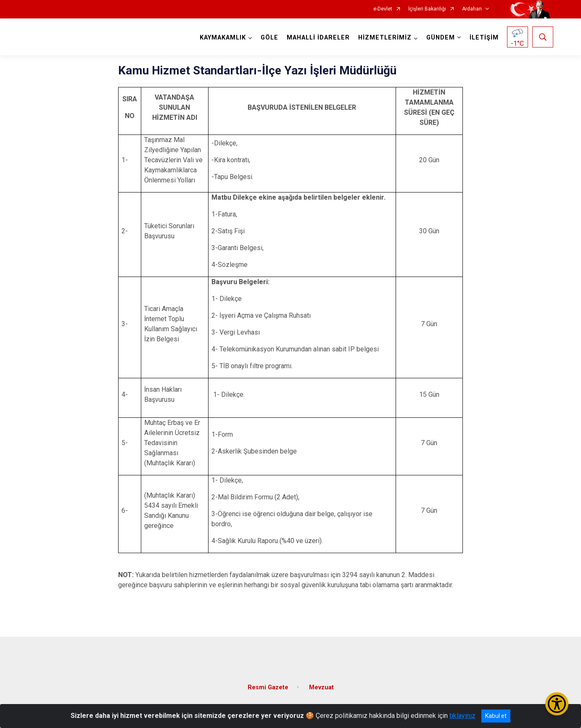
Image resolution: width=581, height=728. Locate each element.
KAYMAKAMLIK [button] (222, 38)
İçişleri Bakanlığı (427, 9)
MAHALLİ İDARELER (317, 38)
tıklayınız (462, 716)
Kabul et (496, 716)
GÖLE (269, 38)
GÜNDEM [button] (440, 38)
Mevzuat (321, 684)
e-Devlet (383, 9)
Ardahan (472, 9)
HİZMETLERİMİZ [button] (384, 38)
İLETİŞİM (483, 38)
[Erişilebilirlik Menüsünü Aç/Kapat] (557, 704)
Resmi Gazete (268, 684)
